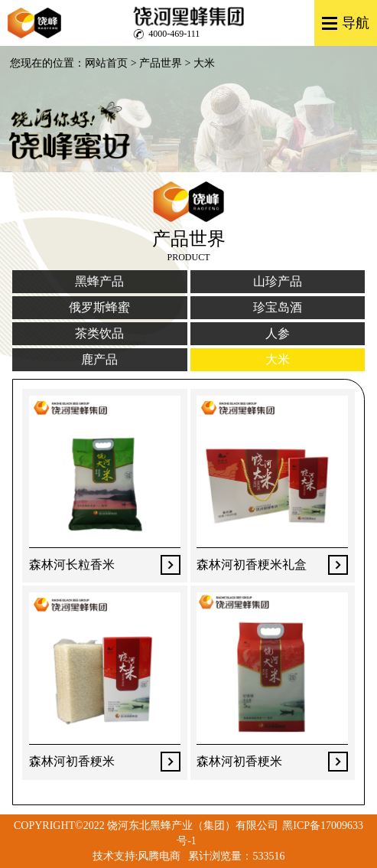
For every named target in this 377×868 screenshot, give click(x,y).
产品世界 (161, 63)
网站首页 (106, 63)
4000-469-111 (174, 34)
